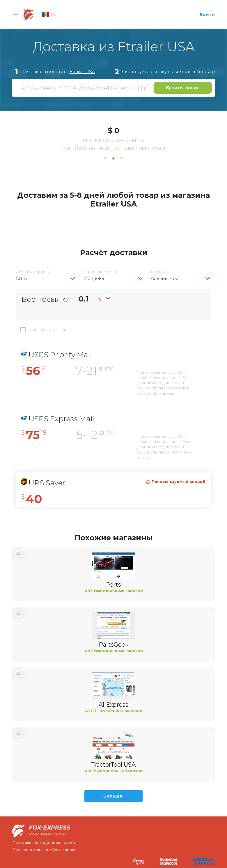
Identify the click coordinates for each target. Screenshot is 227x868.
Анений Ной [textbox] (165, 278)
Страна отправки (33, 272)
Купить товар (182, 88)
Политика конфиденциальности (44, 843)
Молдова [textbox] (94, 278)
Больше (113, 796)
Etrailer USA (82, 72)
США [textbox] (21, 278)
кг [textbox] (101, 298)
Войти (207, 14)
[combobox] (46, 278)
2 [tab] (114, 158)
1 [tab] (105, 158)
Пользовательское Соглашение (45, 850)
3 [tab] (122, 158)
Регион (158, 272)
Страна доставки (100, 272)
